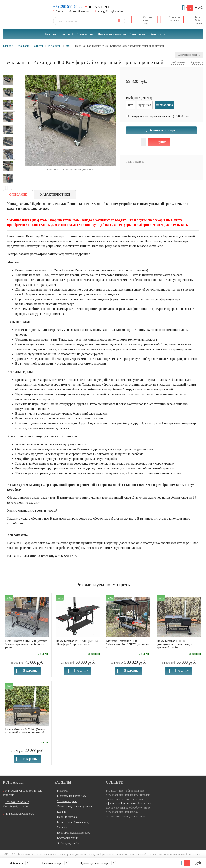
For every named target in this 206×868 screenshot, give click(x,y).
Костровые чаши (67, 838)
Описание (18, 195)
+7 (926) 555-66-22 (68, 7)
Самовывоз (138, 34)
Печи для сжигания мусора (74, 833)
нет (130, 105)
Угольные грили (67, 801)
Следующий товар (189, 55)
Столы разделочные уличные (75, 806)
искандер (139, 162)
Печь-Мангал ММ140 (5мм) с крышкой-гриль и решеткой (26, 731)
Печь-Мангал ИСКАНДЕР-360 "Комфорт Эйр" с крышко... (77, 642)
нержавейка (164, 105)
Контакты (158, 34)
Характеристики (55, 195)
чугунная (145, 105)
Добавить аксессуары (161, 130)
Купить (163, 142)
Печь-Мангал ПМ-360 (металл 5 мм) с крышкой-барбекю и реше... (26, 644)
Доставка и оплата (112, 34)
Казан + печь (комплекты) (73, 822)
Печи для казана (67, 817)
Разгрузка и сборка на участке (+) (158, 116)
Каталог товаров (55, 34)
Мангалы (63, 791)
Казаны (61, 812)
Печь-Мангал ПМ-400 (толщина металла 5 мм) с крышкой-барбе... (175, 644)
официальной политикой (121, 803)
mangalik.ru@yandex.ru (112, 12)
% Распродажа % (68, 843)
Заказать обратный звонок (73, 12)
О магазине (85, 34)
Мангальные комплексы (72, 796)
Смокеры (63, 827)
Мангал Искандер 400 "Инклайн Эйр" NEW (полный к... (127, 644)
